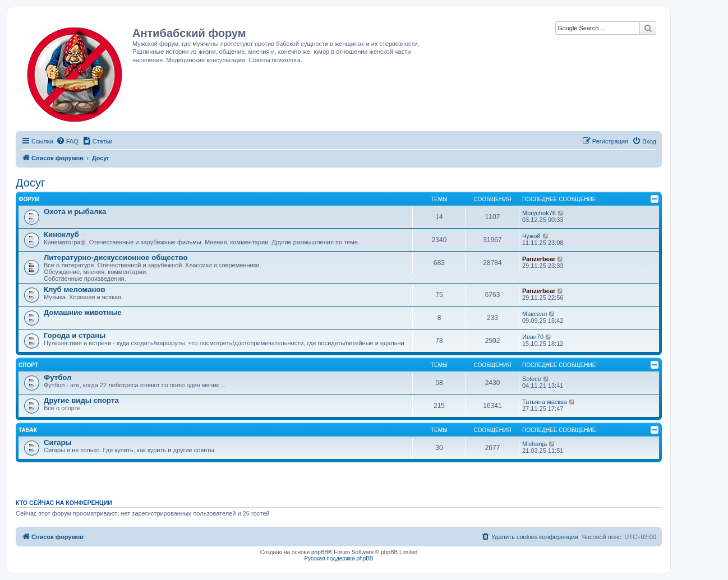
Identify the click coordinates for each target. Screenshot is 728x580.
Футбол (57, 377)
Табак (28, 430)
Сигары (58, 442)
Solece (532, 379)
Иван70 (533, 337)
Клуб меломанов (75, 289)
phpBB (320, 552)
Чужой (531, 236)
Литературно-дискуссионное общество (116, 257)
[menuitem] (67, 141)
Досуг (30, 183)
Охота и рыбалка (75, 212)
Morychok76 (539, 213)
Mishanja (535, 444)
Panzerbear (539, 259)
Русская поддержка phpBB (338, 558)
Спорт (28, 365)
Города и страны (75, 335)
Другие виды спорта (81, 400)
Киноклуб (61, 235)
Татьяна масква (545, 402)
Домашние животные (83, 312)
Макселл (535, 314)
